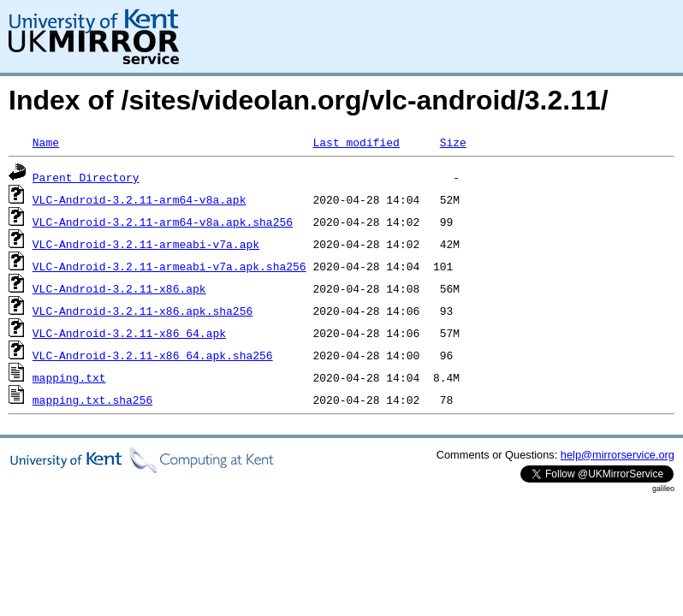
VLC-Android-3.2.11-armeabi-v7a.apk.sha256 (169, 266)
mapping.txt (69, 377)
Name (46, 142)
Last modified (356, 142)
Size (453, 142)
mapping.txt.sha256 (92, 400)
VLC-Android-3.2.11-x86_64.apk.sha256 (153, 355)
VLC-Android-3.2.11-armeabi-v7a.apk (146, 244)
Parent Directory (86, 177)
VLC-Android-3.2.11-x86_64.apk (129, 333)
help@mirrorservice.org (618, 455)
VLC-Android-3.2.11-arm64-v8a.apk (140, 199)
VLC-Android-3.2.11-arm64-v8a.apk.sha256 (163, 222)
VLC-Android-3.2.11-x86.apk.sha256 (143, 311)
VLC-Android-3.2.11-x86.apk (119, 288)
